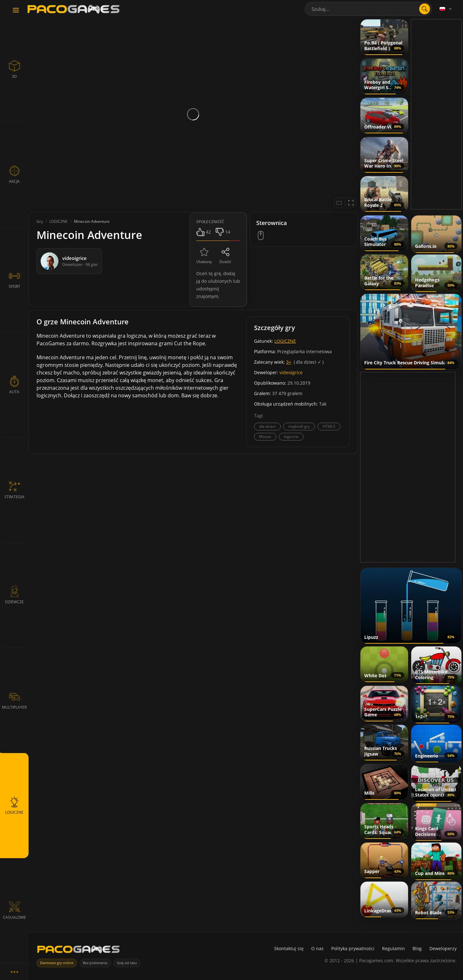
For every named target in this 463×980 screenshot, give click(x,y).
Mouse (265, 437)
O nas (317, 948)
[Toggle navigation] (16, 10)
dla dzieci (267, 426)
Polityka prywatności (353, 948)
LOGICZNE (285, 341)
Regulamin (393, 948)
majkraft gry (299, 426)
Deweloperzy (443, 948)
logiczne (291, 437)
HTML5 (329, 426)
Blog (417, 948)
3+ (289, 362)
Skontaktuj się (289, 948)
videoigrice (291, 372)
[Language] (446, 9)
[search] (425, 9)
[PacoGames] (78, 951)
